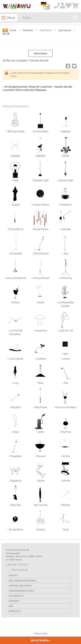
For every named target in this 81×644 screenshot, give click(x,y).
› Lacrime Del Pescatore (15, 323)
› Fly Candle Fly (15, 220)
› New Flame (40, 398)
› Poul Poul (65, 423)
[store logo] (17, 6)
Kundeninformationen (21, 591)
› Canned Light (65, 171)
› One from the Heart (65, 398)
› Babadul (65, 123)
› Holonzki (65, 220)
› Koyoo (40, 294)
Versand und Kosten (20, 586)
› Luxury (65, 350)
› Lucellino (40, 350)
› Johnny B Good (40, 269)
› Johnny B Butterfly (15, 269)
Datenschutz (16, 596)
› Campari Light (40, 171)
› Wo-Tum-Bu (40, 496)
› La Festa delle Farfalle (65, 295)
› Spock (40, 472)
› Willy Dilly (15, 496)
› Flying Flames (40, 220)
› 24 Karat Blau (40, 123)
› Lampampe (40, 322)
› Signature (15, 472)
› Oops (15, 423)
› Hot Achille (15, 245)
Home (13, 30)
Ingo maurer (65, 30)
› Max (65, 374)
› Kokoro (15, 294)
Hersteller (28, 30)
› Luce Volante (15, 350)
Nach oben (40, 633)
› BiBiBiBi (40, 147)
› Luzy (15, 374)
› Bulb (15, 171)
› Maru (40, 374)
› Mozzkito (15, 398)
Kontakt (13, 575)
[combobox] (47, 18)
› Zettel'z (40, 521)
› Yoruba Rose (15, 521)
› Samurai (40, 447)
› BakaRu (15, 147)
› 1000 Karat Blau (15, 123)
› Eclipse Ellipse (40, 196)
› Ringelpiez (15, 447)
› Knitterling (65, 269)
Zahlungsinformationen (22, 581)
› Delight (15, 196)
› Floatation (65, 196)
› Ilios (65, 245)
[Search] (75, 18)
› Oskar (40, 423)
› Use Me (65, 472)
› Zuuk (65, 521)
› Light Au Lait (65, 322)
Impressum (15, 611)
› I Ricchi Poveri (40, 245)
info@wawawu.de (19, 570)
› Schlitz (65, 447)
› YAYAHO (65, 496)
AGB (11, 606)
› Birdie (65, 147)
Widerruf (14, 601)
